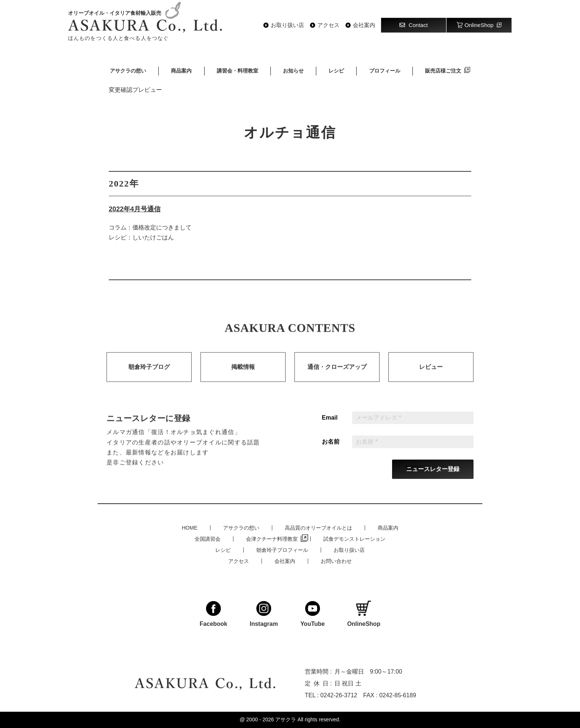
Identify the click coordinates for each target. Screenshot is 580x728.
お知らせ (293, 71)
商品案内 (181, 71)
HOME (190, 528)
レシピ (336, 71)
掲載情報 (243, 375)
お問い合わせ (336, 561)
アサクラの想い (128, 71)
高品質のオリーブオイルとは (318, 528)
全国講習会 (208, 539)
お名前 (331, 450)
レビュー (431, 375)
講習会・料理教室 (237, 71)
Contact (414, 25)
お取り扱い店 (287, 25)
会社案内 (364, 25)
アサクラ (286, 719)
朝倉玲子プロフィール (282, 550)
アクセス (328, 25)
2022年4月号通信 (135, 209)
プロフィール (385, 71)
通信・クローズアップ (337, 375)
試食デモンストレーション (354, 539)
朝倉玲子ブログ (149, 375)
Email (330, 426)
